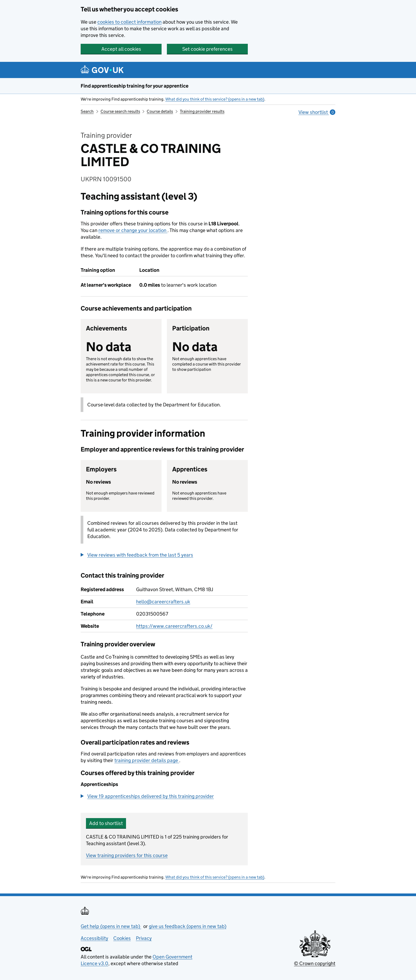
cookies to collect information (129, 22)
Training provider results (202, 111)
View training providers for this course (127, 855)
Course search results (120, 111)
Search (87, 111)
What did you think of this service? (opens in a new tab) (215, 99)
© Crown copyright (315, 963)
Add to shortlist (106, 823)
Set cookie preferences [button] (207, 49)
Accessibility (94, 938)
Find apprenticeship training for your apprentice (135, 86)
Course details (160, 111)
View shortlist (317, 112)
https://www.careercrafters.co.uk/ (174, 626)
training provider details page (147, 760)
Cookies (122, 938)
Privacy (144, 938)
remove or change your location (133, 230)
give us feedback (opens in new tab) (188, 926)
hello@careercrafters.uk (163, 602)
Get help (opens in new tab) (111, 926)
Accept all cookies (121, 49)
